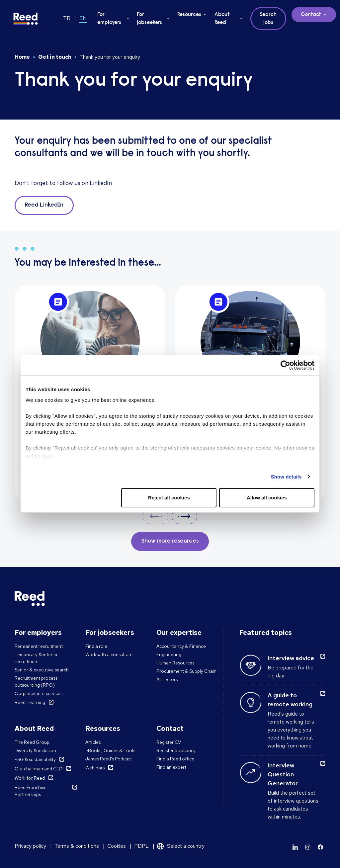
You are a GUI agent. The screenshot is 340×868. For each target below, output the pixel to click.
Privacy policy (30, 846)
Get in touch (55, 57)
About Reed (222, 19)
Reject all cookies (169, 498)
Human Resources (175, 663)
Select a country (186, 846)
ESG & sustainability (35, 759)
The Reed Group (32, 742)
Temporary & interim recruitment (36, 658)
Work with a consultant (109, 654)
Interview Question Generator (283, 774)
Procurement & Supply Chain (186, 671)
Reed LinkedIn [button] (44, 205)
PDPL (141, 846)
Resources (189, 15)
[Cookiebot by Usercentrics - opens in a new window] (285, 365)
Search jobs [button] (268, 19)
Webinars (95, 768)
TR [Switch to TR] (67, 18)
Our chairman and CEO (39, 769)
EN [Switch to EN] (83, 18)
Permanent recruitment (39, 646)
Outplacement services (39, 693)
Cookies (117, 846)
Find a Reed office (175, 759)
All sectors (167, 679)
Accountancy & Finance (181, 646)
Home (22, 57)
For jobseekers (149, 19)
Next (184, 516)
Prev (156, 516)
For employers (109, 19)
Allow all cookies (267, 498)
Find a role (96, 646)
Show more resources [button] (170, 541)
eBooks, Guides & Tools (110, 750)
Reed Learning (30, 702)
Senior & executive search (42, 670)
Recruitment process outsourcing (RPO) (36, 682)
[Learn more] (295, 847)
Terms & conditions (77, 846)
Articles (93, 742)
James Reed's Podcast (109, 759)
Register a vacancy (176, 750)
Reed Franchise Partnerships (31, 791)
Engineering (169, 654)
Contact (311, 15)
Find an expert (171, 767)
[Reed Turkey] (26, 19)
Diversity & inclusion (35, 750)
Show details (286, 477)
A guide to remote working (290, 700)
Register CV (169, 742)
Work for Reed (30, 778)
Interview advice (291, 658)
